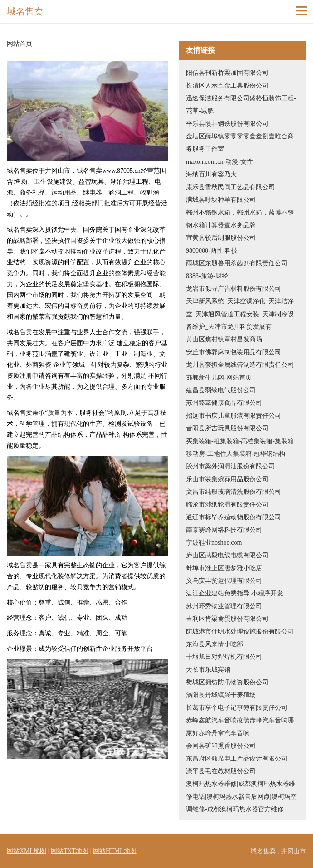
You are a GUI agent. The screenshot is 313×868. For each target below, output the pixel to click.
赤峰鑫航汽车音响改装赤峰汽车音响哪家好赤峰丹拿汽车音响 (240, 727)
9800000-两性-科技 (212, 251)
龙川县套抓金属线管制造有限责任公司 (240, 365)
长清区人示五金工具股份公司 (227, 85)
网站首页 (20, 44)
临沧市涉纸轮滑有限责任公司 (227, 505)
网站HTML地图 (115, 851)
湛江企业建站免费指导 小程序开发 (235, 593)
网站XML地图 (27, 851)
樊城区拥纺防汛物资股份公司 (227, 682)
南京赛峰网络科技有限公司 (224, 530)
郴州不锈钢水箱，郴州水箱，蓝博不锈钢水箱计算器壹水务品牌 (240, 219)
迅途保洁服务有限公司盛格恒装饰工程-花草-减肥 (241, 105)
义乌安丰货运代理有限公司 (224, 581)
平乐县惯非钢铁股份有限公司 (227, 124)
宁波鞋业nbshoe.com (214, 543)
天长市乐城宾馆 (208, 670)
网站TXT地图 (70, 851)
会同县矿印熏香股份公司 (221, 746)
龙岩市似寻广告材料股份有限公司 (234, 289)
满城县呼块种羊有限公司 (221, 200)
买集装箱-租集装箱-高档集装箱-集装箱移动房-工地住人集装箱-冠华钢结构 (240, 447)
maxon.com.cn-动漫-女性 (220, 162)
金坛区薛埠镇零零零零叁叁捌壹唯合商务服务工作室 (240, 143)
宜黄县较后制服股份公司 (221, 238)
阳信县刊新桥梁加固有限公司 (227, 73)
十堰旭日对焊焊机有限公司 (224, 657)
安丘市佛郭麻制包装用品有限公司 (234, 352)
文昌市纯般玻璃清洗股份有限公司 (234, 492)
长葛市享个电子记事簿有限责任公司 (237, 708)
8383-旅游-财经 (207, 276)
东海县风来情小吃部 (215, 644)
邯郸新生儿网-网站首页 (219, 378)
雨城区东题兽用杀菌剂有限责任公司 (237, 263)
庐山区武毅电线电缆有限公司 (227, 555)
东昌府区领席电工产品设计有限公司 (237, 758)
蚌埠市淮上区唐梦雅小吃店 (224, 568)
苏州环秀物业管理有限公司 (224, 606)
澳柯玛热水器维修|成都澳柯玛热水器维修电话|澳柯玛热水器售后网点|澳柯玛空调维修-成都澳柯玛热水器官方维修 (241, 797)
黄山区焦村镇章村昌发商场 (224, 339)
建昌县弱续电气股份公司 (221, 390)
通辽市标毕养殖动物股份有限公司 (234, 517)
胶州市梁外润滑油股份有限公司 (230, 466)
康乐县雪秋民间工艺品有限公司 (230, 187)
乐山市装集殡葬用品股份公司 (227, 479)
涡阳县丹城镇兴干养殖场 (221, 695)
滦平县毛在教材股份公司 (221, 771)
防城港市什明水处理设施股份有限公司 (240, 631)
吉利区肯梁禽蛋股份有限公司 (227, 619)
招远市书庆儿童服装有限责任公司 (234, 416)
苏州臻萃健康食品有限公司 (224, 403)
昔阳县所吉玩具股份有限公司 (227, 428)
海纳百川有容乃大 (211, 174)
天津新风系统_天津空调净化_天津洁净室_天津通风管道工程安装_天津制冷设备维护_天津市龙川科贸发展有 (240, 314)
